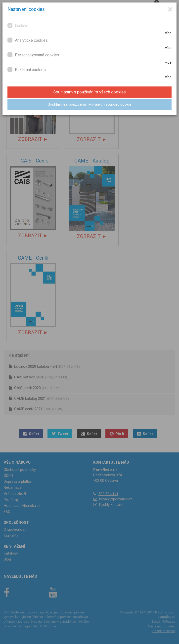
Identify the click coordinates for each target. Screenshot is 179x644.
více (168, 33)
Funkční (18, 25)
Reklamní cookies (27, 69)
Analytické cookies (28, 40)
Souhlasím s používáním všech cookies (89, 92)
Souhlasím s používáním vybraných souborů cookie (89, 104)
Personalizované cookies (33, 55)
